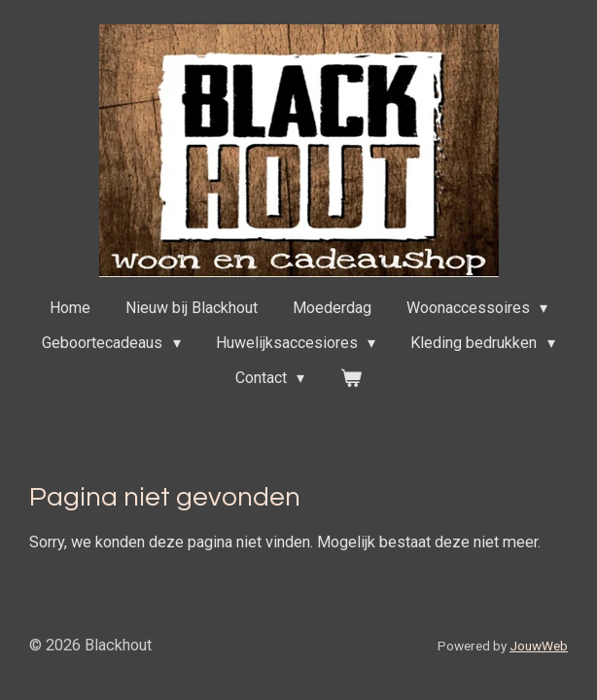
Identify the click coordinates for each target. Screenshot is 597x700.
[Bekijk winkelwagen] (351, 378)
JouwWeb (539, 646)
